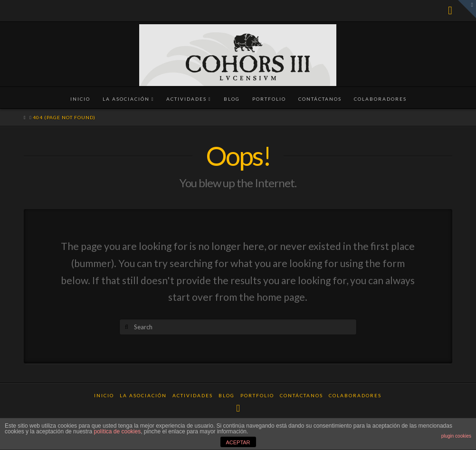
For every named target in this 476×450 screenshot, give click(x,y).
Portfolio (257, 395)
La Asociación (143, 395)
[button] (467, 9)
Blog (227, 395)
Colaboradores (355, 395)
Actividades (193, 395)
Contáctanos (301, 395)
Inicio (104, 395)
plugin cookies (456, 436)
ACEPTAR (238, 442)
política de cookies (117, 431)
